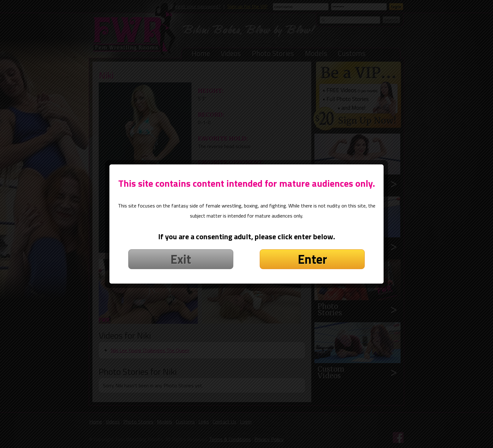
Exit (181, 256)
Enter (312, 256)
